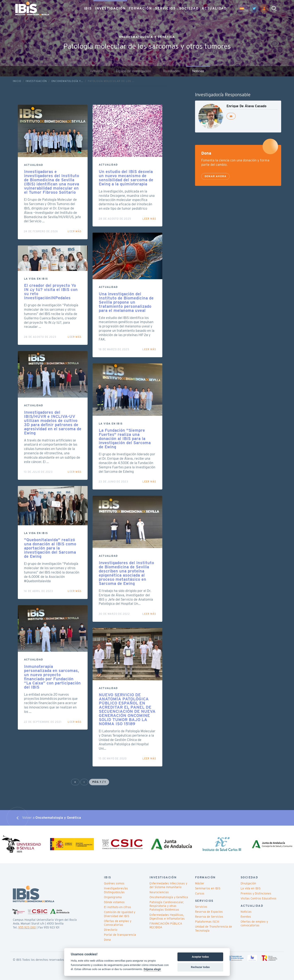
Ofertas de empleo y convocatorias (254, 923)
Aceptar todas (200, 957)
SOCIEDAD (189, 8)
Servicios (201, 907)
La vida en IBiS (251, 888)
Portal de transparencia (120, 935)
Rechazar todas (200, 967)
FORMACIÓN (140, 8)
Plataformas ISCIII (207, 922)
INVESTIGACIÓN (110, 8)
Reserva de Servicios (209, 917)
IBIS (88, 8)
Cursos (200, 893)
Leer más (75, 231)
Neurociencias (159, 892)
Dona (107, 940)
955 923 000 (27, 927)
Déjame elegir (152, 969)
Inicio (17, 81)
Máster (200, 883)
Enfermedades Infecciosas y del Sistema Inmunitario (168, 885)
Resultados (171, 71)
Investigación (36, 81)
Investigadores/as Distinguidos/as (116, 890)
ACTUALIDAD (214, 8)
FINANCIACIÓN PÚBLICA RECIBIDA (166, 925)
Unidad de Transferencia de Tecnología (214, 928)
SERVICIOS (165, 8)
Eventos (246, 917)
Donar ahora (215, 176)
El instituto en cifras (117, 907)
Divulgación (248, 883)
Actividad (97, 71)
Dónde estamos (114, 902)
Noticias (198, 71)
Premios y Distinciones (256, 893)
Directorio (111, 930)
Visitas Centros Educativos (258, 898)
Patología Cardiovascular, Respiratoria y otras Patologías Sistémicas (167, 906)
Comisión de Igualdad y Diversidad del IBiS (120, 914)
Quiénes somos (114, 883)
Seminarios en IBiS (208, 888)
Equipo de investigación (133, 71)
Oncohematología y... (67, 81)
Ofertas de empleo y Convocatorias (118, 923)
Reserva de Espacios (209, 912)
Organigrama (113, 897)
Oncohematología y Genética (169, 897)
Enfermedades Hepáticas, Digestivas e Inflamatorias (167, 917)
